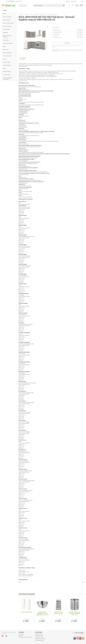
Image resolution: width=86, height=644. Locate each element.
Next (83, 594)
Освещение (5, 32)
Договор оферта (39, 634)
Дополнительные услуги (40, 639)
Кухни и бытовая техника (8, 23)
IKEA (6, 10)
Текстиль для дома (7, 56)
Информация (39, 632)
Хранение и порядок (7, 17)
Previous (81, 594)
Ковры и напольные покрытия (7, 36)
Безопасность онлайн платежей (25, 637)
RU (83, 1)
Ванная (4, 46)
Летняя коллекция (7, 65)
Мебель (5, 14)
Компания (21, 632)
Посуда (4, 59)
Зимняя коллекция (7, 72)
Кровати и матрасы (7, 26)
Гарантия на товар (39, 637)
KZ (82, 1)
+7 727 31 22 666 (10, 1)
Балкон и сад (6, 50)
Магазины (21, 635)
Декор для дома (6, 20)
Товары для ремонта (7, 53)
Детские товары (7, 62)
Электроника (6, 40)
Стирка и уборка (6, 29)
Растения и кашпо (7, 75)
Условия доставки (39, 635)
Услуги (4, 68)
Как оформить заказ (40, 640)
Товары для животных (8, 43)
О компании (21, 634)
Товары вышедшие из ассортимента (8, 78)
